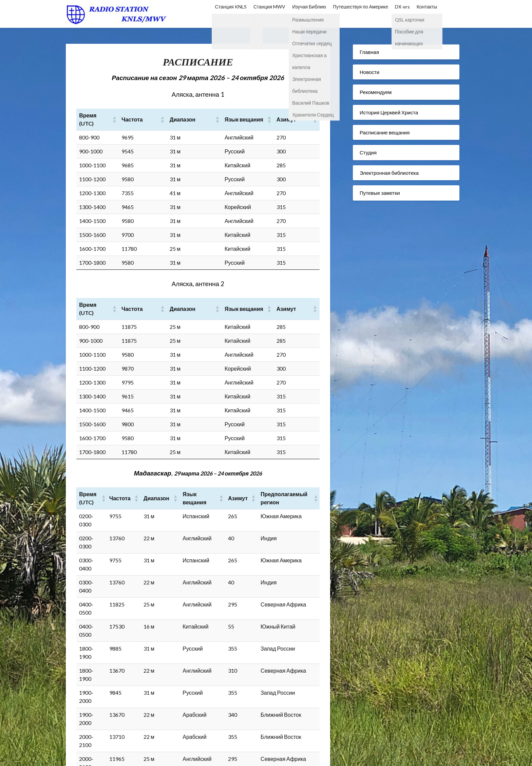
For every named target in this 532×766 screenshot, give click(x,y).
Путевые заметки (380, 193)
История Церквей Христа (389, 112)
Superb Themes (322, 756)
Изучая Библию (309, 7)
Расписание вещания (385, 132)
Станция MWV (269, 7)
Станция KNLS (231, 7)
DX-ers (402, 7)
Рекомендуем (376, 92)
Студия (368, 152)
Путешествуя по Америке (360, 7)
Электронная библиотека (389, 173)
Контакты (427, 7)
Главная (369, 52)
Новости (369, 72)
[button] (128, 115)
